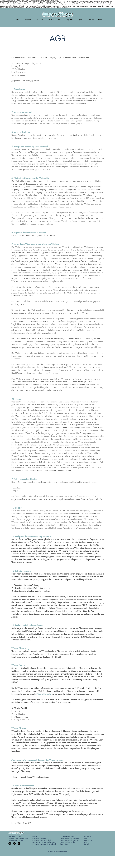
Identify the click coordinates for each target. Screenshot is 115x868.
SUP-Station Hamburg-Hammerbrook (44, 844)
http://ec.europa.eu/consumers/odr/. (28, 814)
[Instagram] (10, 843)
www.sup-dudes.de (54, 402)
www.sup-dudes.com (20, 75)
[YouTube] (14, 843)
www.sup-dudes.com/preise (71, 496)
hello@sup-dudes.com (21, 72)
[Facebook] (19, 843)
